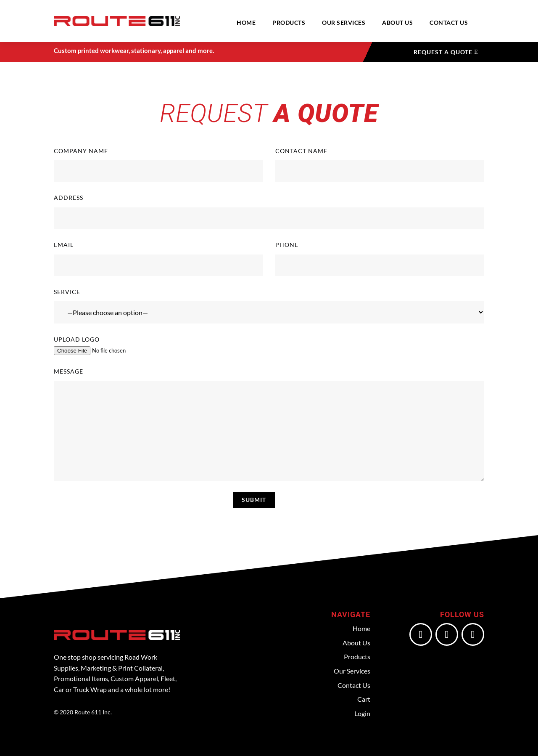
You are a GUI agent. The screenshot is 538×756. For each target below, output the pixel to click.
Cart (364, 699)
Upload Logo (269, 346)
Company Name (158, 165)
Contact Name (380, 165)
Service (269, 306)
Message (269, 424)
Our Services (344, 23)
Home (246, 23)
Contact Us (449, 23)
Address (269, 211)
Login (362, 713)
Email (158, 259)
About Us (397, 23)
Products (289, 23)
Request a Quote (443, 52)
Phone (380, 259)
